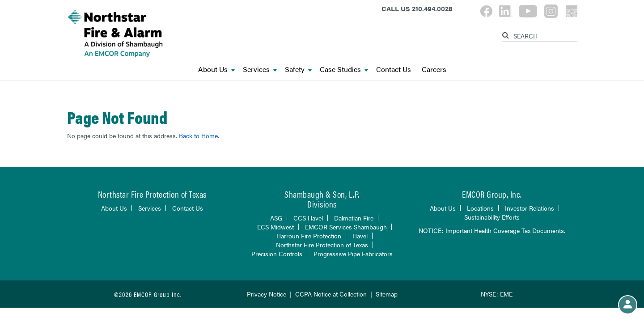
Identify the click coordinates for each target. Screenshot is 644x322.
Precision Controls (277, 254)
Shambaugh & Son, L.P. (322, 194)
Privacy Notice (267, 294)
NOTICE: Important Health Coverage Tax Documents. (492, 230)
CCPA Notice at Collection (331, 294)
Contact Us (394, 70)
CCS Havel (308, 218)
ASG (276, 218)
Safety (298, 70)
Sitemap (387, 294)
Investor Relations (530, 208)
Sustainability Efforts (492, 217)
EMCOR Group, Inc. (492, 194)
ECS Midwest (275, 227)
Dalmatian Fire (354, 218)
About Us (216, 70)
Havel (360, 236)
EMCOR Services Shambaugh (346, 227)
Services (260, 70)
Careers (434, 70)
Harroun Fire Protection (309, 236)
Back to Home (198, 136)
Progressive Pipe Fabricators (353, 254)
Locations (480, 208)
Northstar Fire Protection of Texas (322, 245)
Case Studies (344, 70)
